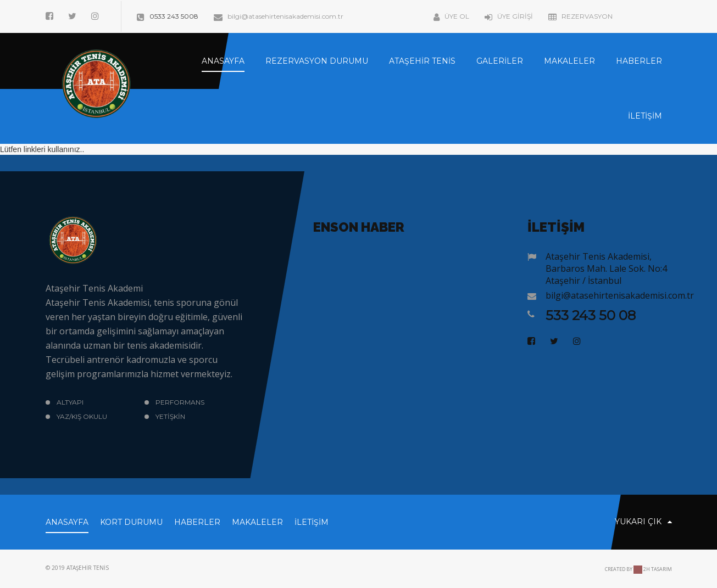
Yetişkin (170, 416)
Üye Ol (451, 16)
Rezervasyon (580, 16)
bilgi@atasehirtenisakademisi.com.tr (279, 16)
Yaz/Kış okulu (82, 416)
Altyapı (70, 402)
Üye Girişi (509, 16)
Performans (180, 402)
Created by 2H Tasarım (638, 569)
